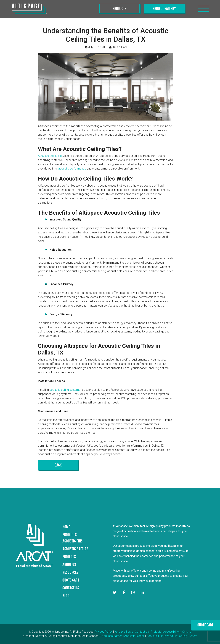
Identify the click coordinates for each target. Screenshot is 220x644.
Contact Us (142, 632)
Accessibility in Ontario (177, 632)
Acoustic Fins (155, 636)
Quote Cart (205, 625)
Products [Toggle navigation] (120, 9)
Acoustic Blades (134, 636)
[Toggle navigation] (203, 9)
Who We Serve (124, 632)
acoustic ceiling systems (65, 390)
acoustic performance (72, 169)
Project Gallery (164, 9)
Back (58, 465)
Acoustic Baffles (112, 636)
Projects (156, 632)
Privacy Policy (104, 632)
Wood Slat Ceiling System (181, 636)
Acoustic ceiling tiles (51, 156)
